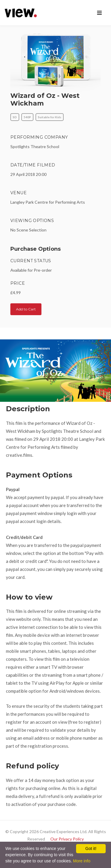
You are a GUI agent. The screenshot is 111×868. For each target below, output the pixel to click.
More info (82, 861)
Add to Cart (26, 309)
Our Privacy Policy (67, 839)
